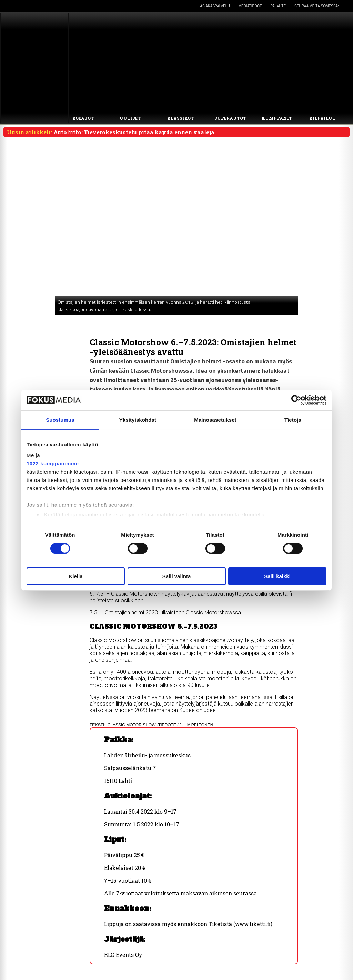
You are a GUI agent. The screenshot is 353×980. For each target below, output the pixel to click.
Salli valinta (177, 576)
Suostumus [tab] (60, 420)
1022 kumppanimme (53, 463)
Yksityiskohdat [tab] (138, 420)
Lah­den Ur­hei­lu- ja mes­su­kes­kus (147, 755)
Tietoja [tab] (293, 420)
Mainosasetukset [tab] (215, 420)
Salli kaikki (277, 576)
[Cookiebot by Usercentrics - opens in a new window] (296, 400)
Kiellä (75, 576)
